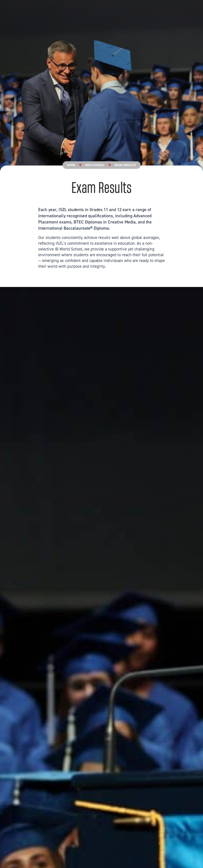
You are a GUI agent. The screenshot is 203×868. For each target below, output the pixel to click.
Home (71, 165)
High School (95, 165)
